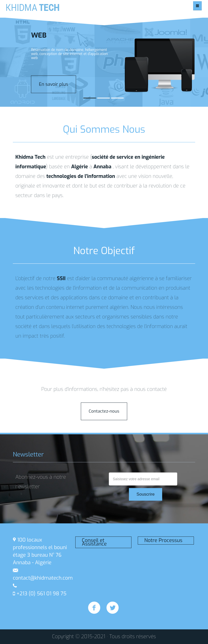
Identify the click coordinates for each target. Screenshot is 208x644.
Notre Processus (163, 540)
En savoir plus (53, 84)
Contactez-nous (104, 411)
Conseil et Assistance (94, 542)
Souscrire (146, 494)
